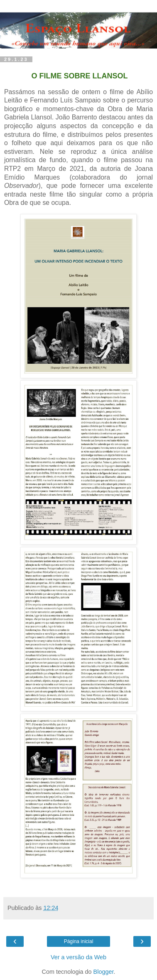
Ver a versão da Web (78, 957)
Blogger (104, 972)
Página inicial (79, 941)
